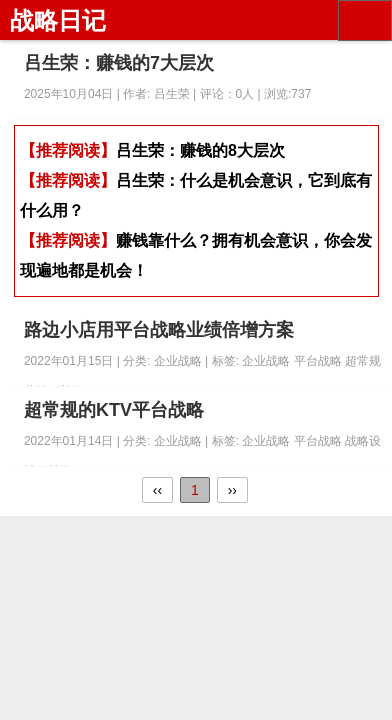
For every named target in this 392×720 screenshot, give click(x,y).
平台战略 (319, 361)
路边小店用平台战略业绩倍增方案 (159, 330)
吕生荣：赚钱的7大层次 (119, 63)
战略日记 (58, 20)
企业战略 (267, 361)
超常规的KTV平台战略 (114, 410)
